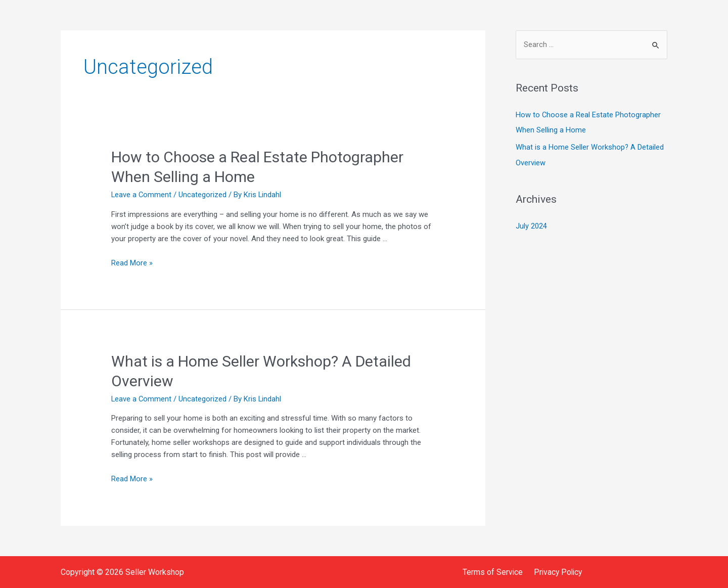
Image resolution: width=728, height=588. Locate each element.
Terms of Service (493, 572)
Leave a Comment (142, 195)
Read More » (132, 263)
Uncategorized (203, 195)
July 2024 (531, 225)
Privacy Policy (557, 572)
